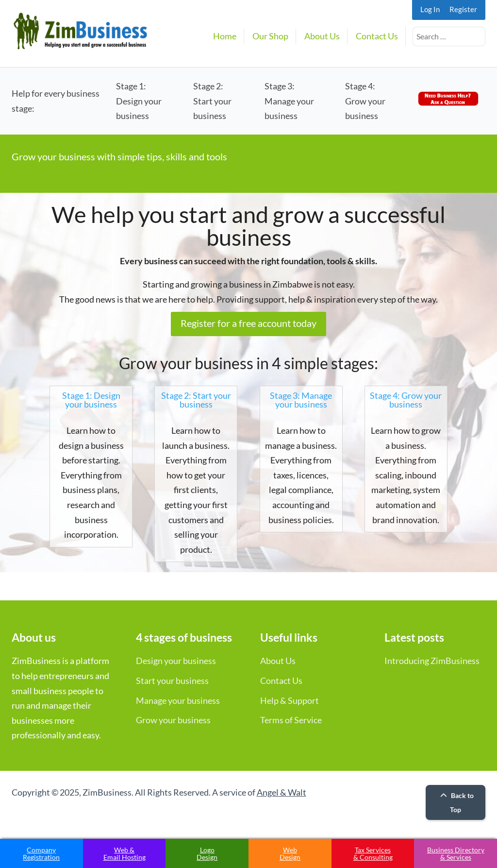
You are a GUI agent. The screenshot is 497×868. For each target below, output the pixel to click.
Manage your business (178, 700)
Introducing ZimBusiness (432, 661)
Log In (430, 9)
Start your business (172, 681)
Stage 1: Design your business (91, 400)
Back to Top (456, 802)
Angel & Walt (282, 792)
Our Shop (270, 36)
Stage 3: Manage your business (301, 400)
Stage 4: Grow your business (406, 400)
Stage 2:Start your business (212, 101)
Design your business (176, 661)
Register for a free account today (248, 323)
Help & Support (290, 700)
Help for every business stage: (56, 101)
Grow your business (173, 720)
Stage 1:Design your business (139, 101)
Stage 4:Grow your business (365, 101)
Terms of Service (291, 720)
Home (225, 36)
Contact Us (377, 36)
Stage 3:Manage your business (289, 101)
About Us (322, 36)
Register (463, 9)
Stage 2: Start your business (196, 400)
